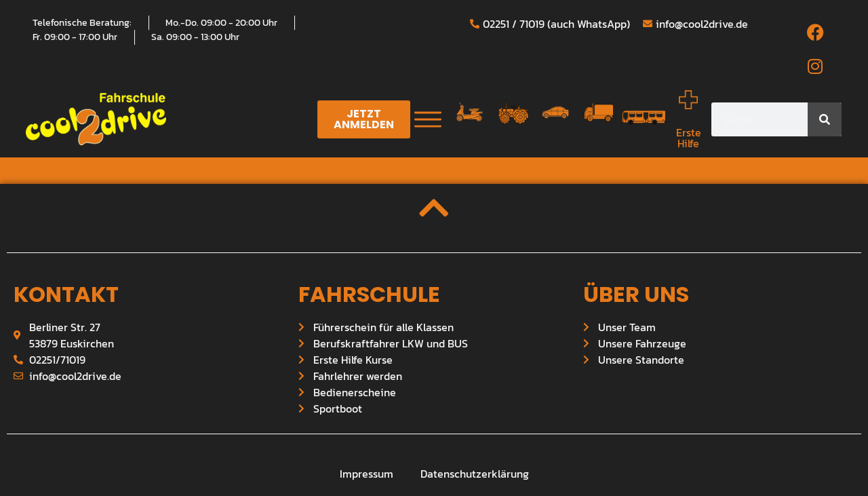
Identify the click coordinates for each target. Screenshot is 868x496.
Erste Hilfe (689, 138)
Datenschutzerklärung (475, 474)
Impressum (367, 474)
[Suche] (825, 119)
